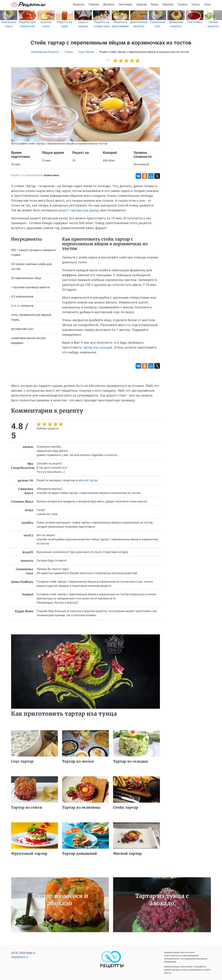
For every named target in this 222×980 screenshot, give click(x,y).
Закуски (142, 4)
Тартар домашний (80, 853)
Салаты (183, 4)
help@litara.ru (20, 957)
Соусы (196, 4)
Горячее (94, 4)
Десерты (109, 4)
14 (107, 60)
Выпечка (79, 4)
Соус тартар (22, 761)
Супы (207, 4)
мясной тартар (88, 480)
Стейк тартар (126, 807)
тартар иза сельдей (97, 347)
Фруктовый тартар (29, 853)
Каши (154, 4)
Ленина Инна (51, 175)
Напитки (168, 4)
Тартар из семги (27, 807)
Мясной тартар (127, 853)
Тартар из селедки (131, 761)
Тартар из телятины (81, 807)
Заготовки (125, 4)
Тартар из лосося (78, 761)
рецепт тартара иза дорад (79, 210)
